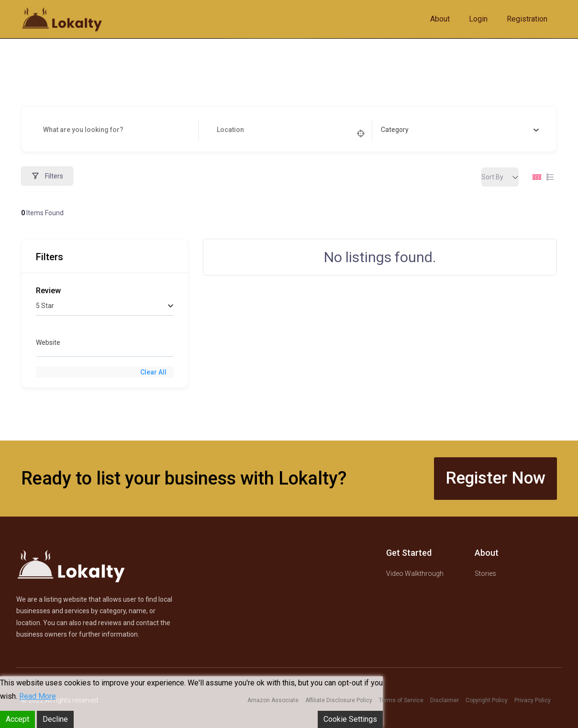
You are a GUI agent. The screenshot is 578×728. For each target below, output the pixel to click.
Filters (47, 176)
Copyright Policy (487, 700)
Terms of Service (401, 700)
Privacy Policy (533, 700)
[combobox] (460, 130)
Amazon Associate (273, 700)
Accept (17, 719)
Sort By (492, 177)
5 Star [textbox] (45, 306)
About (440, 19)
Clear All (153, 372)
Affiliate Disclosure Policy (339, 700)
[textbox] (395, 130)
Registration (527, 19)
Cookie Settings (350, 719)
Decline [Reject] (55, 719)
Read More (38, 696)
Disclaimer (445, 700)
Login (478, 19)
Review (48, 291)
